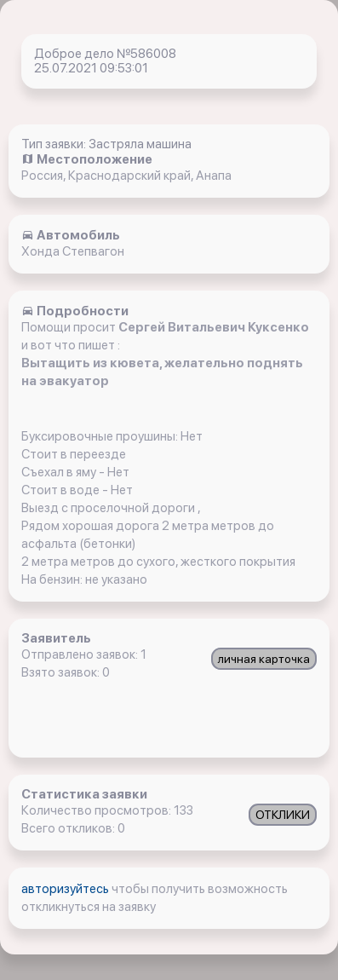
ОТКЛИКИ (283, 815)
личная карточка (264, 659)
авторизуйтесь (66, 889)
